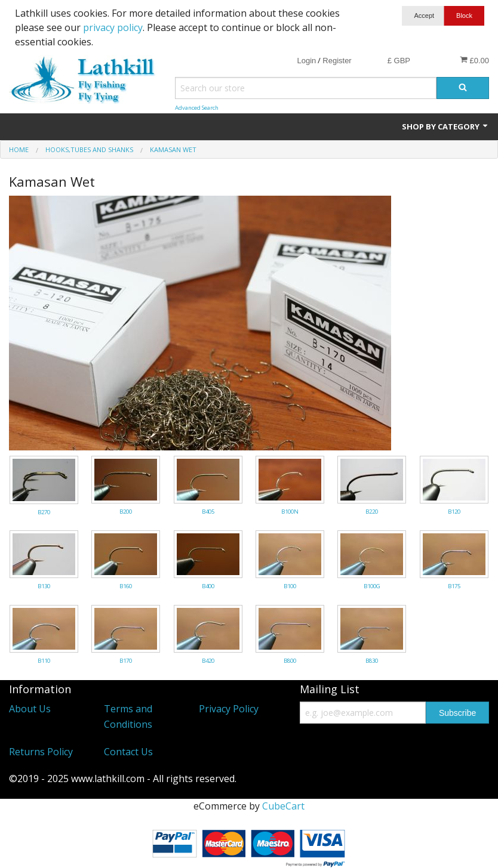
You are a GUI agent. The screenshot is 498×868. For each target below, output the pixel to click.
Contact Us (128, 752)
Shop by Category (445, 126)
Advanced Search (197, 108)
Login (306, 61)
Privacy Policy (229, 709)
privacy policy (113, 27)
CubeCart (283, 806)
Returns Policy (41, 752)
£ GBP (399, 61)
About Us (30, 709)
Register (337, 61)
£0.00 (474, 60)
